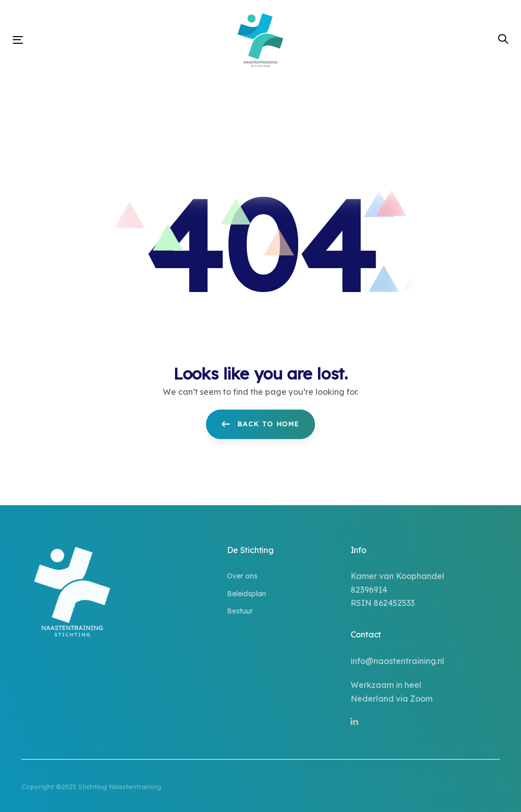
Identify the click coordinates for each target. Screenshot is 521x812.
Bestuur (240, 611)
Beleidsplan (247, 594)
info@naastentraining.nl (397, 661)
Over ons (242, 576)
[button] (503, 39)
